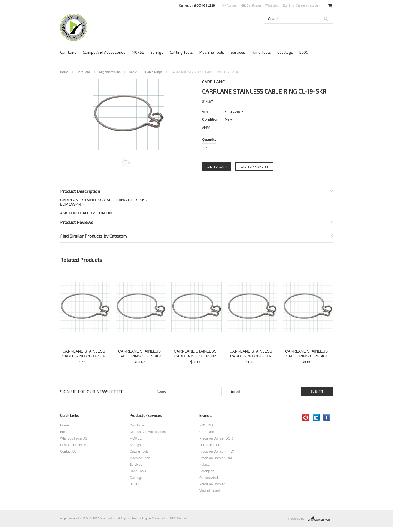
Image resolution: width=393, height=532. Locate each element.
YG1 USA (206, 425)
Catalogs (285, 52)
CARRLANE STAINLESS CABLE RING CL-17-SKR (139, 354)
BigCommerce (320, 519)
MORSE (138, 52)
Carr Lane (68, 52)
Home (64, 72)
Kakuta (204, 465)
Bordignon (207, 471)
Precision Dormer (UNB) (217, 458)
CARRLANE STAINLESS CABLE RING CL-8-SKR (251, 354)
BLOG (304, 52)
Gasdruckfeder (210, 478)
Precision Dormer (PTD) (217, 452)
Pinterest (306, 418)
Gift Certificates (251, 5)
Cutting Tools (181, 52)
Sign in (287, 5)
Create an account (308, 5)
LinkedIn (316, 418)
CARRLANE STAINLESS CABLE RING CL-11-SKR (84, 354)
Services (238, 52)
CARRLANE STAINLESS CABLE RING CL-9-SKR (306, 354)
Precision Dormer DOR (216, 438)
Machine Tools (212, 52)
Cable (133, 72)
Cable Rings (154, 72)
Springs (157, 52)
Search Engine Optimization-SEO (153, 518)
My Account (230, 5)
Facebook (327, 418)
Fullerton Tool (209, 445)
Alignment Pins (110, 72)
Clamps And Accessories (104, 52)
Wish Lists (272, 5)
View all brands (210, 491)
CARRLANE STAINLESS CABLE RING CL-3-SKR (195, 354)
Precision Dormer (212, 484)
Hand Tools (261, 52)
